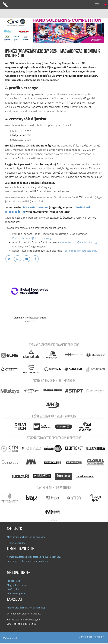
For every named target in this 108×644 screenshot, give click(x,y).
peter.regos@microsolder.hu (81, 251)
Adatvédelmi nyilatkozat (92, 638)
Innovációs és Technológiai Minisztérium (28, 562)
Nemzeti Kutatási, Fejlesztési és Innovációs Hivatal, (34, 557)
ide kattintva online (36, 207)
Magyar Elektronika (17, 586)
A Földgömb (7, 4)
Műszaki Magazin (16, 594)
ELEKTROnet (13, 582)
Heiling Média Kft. (16, 544)
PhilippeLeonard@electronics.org (32, 238)
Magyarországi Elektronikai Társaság (26, 538)
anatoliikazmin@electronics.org (78, 242)
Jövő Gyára (13, 590)
